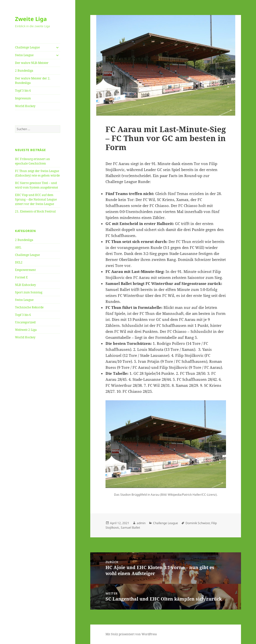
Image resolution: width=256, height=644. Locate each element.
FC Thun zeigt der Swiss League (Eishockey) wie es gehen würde (37, 173)
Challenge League (27, 47)
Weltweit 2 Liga (26, 330)
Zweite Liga (31, 19)
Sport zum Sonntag (29, 292)
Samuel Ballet (130, 528)
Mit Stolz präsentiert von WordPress (131, 634)
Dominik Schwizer (198, 523)
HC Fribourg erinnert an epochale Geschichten (32, 161)
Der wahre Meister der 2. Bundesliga (33, 81)
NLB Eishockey (25, 285)
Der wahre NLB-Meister (32, 63)
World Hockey (25, 106)
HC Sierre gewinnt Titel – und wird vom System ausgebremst (36, 185)
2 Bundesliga (24, 71)
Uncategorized (25, 322)
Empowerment (25, 270)
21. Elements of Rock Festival (35, 211)
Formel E (21, 277)
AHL (18, 247)
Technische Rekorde (29, 307)
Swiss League (24, 55)
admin (141, 523)
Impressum (23, 98)
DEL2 (19, 262)
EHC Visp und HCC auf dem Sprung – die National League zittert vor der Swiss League (36, 199)
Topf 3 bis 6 (23, 91)
